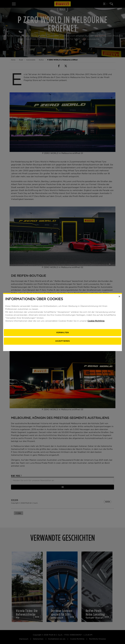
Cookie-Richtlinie (96, 321)
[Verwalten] (63, 333)
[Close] (119, 296)
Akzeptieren (63, 341)
